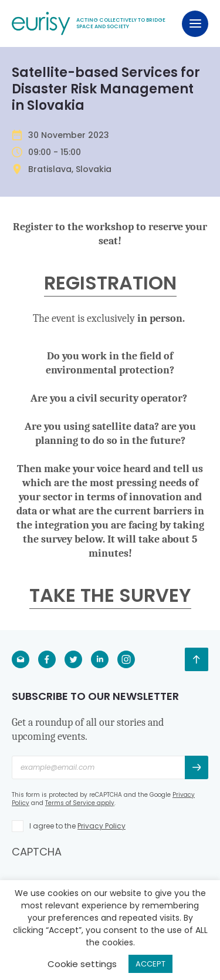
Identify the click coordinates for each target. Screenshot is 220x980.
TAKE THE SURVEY (110, 595)
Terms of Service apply (80, 803)
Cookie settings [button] (82, 964)
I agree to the (77, 826)
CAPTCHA (37, 852)
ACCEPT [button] (150, 964)
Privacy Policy (101, 826)
